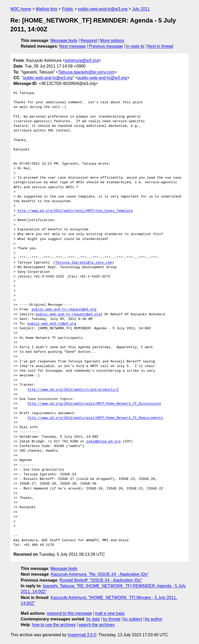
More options (112, 41)
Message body (64, 41)
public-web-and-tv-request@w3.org (64, 310)
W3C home (21, 9)
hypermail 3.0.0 (82, 635)
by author (154, 619)
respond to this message (69, 613)
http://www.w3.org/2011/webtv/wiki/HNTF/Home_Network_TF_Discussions (94, 404)
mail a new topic (110, 613)
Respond (89, 41)
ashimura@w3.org (82, 60)
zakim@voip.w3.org (104, 442)
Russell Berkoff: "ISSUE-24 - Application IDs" (101, 580)
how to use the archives (54, 625)
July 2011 (141, 9)
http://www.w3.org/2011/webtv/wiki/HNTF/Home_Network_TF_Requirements (95, 418)
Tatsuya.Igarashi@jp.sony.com (86, 72)
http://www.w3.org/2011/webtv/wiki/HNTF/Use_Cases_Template (75, 211)
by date (93, 619)
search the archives (97, 625)
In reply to (135, 46)
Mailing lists (47, 9)
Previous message (106, 46)
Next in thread (160, 46)
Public (68, 9)
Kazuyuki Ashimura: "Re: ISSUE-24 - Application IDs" (100, 574)
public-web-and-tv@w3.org (103, 9)
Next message (73, 46)
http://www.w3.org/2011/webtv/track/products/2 (73, 390)
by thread (112, 619)
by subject (133, 619)
